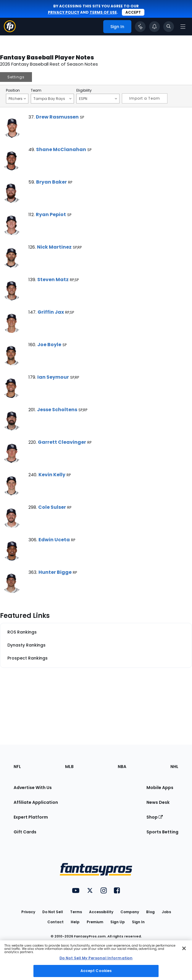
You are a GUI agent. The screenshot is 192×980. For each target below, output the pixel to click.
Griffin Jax (51, 312)
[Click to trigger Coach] (140, 27)
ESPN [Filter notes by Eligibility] (98, 98)
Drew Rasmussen (57, 117)
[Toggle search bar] (169, 27)
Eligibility (84, 90)
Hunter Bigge (55, 572)
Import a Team (145, 98)
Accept (133, 12)
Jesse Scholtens (57, 410)
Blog (150, 912)
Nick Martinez (54, 247)
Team (36, 90)
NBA (122, 767)
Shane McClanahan (61, 149)
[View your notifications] (154, 27)
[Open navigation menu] (183, 27)
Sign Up (118, 922)
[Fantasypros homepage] (10, 31)
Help (75, 922)
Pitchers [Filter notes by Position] (17, 98)
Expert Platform (31, 817)
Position (13, 90)
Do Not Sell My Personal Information (96, 958)
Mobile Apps (160, 788)
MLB (69, 767)
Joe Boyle (49, 345)
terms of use (103, 12)
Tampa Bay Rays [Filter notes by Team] (53, 98)
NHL (174, 767)
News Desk (158, 802)
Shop (155, 817)
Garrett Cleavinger (62, 442)
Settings (16, 77)
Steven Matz (53, 280)
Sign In (138, 922)
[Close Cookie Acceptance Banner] (184, 948)
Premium (95, 922)
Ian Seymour (53, 377)
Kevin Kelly (52, 475)
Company (130, 912)
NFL (17, 767)
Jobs (166, 912)
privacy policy (64, 12)
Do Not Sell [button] (53, 912)
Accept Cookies (96, 971)
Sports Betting (162, 832)
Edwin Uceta (54, 540)
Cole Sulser (52, 507)
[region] (96, 960)
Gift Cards (25, 832)
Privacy (28, 912)
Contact (55, 922)
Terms (76, 912)
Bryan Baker (51, 182)
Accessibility (101, 912)
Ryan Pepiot (51, 214)
